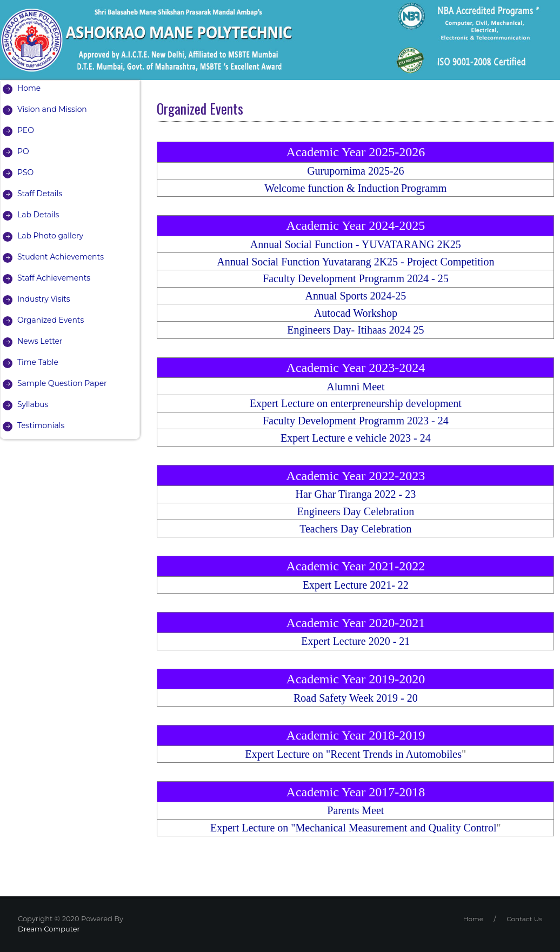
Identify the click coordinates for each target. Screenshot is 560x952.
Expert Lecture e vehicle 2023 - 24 (356, 438)
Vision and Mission (52, 109)
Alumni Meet (355, 387)
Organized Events (51, 320)
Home (29, 88)
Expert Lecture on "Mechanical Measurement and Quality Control (354, 828)
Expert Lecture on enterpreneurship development (356, 403)
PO (23, 151)
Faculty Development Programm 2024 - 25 (356, 278)
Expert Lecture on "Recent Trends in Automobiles (354, 754)
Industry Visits (44, 299)
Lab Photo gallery (51, 236)
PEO (26, 130)
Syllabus (33, 404)
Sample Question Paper (62, 383)
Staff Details (40, 194)
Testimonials (41, 425)
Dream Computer (49, 929)
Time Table (38, 362)
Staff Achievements (54, 278)
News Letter (40, 341)
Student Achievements (61, 257)
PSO (25, 172)
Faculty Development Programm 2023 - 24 (356, 421)
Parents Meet (355, 810)
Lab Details (38, 215)
